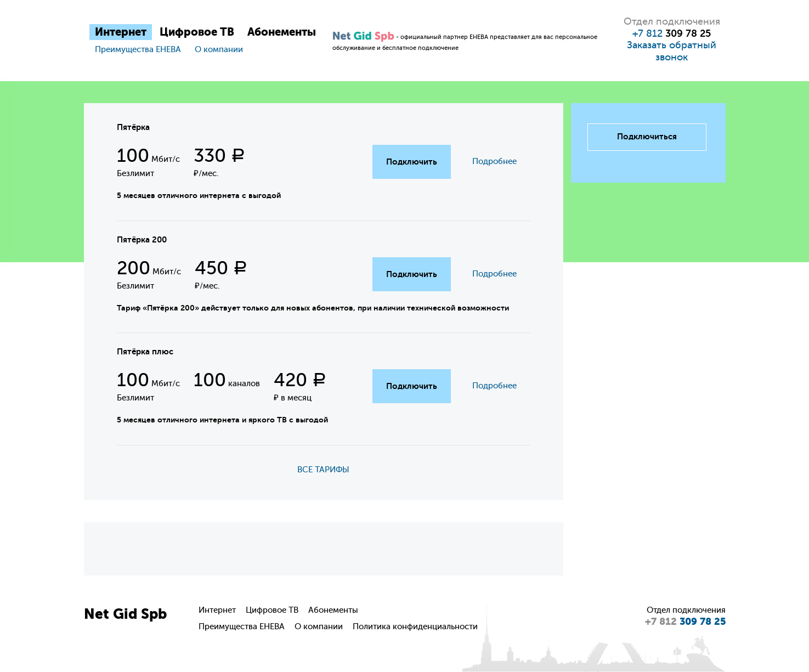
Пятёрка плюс (145, 352)
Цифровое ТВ (197, 32)
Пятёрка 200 (142, 240)
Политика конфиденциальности (415, 627)
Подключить (412, 162)
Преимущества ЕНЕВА (138, 50)
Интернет (121, 32)
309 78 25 (685, 621)
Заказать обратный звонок (672, 51)
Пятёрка (133, 127)
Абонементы (282, 32)
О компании (219, 50)
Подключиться (647, 137)
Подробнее (494, 162)
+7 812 (672, 33)
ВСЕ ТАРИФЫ (323, 470)
